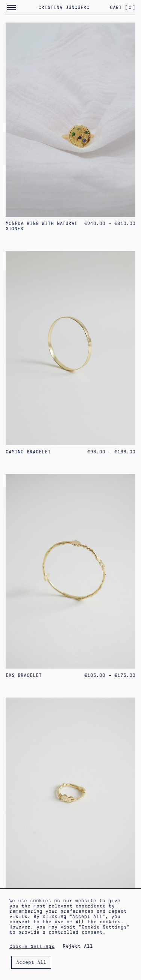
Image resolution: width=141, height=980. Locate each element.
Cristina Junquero (64, 8)
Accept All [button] (31, 962)
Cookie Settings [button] (32, 947)
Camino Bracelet (28, 452)
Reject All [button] (78, 946)
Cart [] (123, 8)
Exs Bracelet (24, 675)
